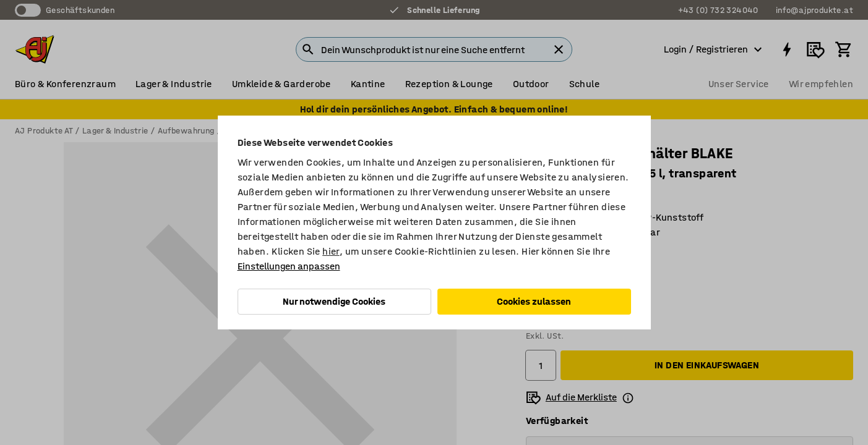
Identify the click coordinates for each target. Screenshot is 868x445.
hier (331, 251)
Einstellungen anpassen (289, 266)
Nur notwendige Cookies (334, 301)
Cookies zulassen (534, 301)
